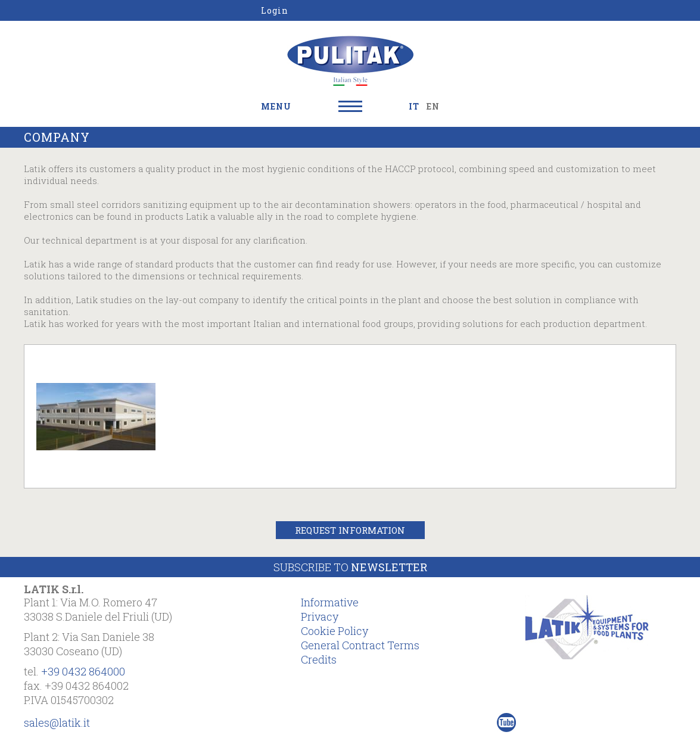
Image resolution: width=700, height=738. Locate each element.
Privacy (320, 616)
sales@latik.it (57, 723)
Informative (330, 602)
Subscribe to (350, 567)
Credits (319, 659)
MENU (276, 106)
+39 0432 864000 (83, 671)
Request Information (350, 530)
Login (275, 10)
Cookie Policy (335, 631)
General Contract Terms (360, 645)
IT (414, 106)
